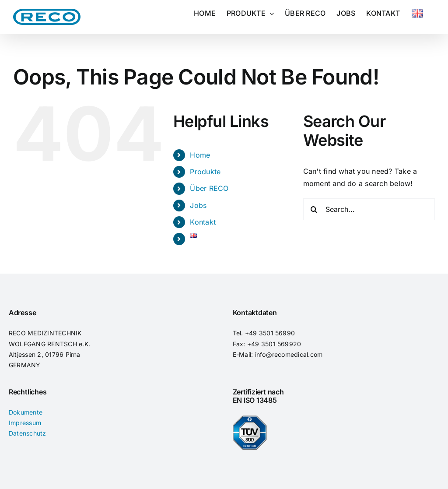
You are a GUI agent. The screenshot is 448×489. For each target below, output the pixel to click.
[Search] (314, 209)
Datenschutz (28, 433)
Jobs (198, 205)
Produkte (205, 172)
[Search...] (369, 209)
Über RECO (209, 188)
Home (200, 155)
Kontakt (203, 222)
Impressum (25, 423)
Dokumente (26, 412)
